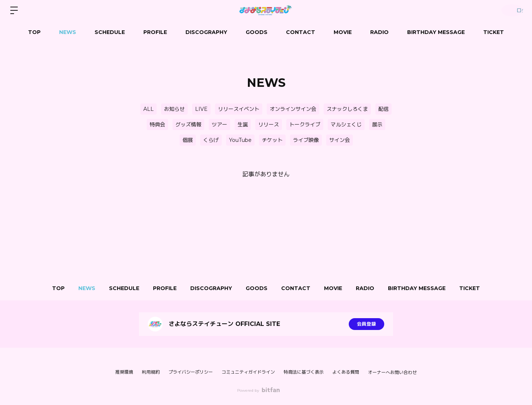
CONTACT (301, 32)
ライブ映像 (306, 140)
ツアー (219, 125)
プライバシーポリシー (191, 372)
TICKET (494, 32)
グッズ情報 (188, 125)
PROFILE (155, 32)
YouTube (240, 140)
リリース (269, 125)
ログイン (510, 10)
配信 (383, 109)
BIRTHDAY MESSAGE (436, 32)
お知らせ (174, 109)
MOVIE (343, 32)
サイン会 (340, 140)
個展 (188, 140)
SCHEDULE (110, 32)
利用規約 (151, 372)
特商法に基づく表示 (304, 372)
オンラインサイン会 (293, 109)
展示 (377, 125)
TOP (34, 32)
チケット (272, 140)
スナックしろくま (347, 109)
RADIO (379, 32)
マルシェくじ (346, 125)
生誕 (243, 125)
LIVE (201, 109)
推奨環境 (124, 372)
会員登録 (366, 324)
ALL (149, 109)
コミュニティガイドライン (248, 372)
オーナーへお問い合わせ (392, 372)
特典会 (157, 125)
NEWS (68, 32)
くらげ (211, 140)
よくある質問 (346, 372)
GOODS (257, 32)
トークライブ (305, 125)
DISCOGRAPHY (206, 32)
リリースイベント (239, 109)
